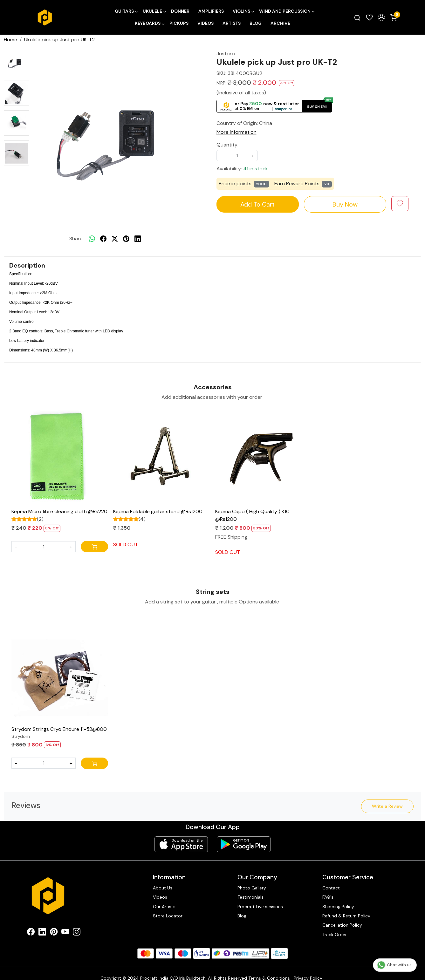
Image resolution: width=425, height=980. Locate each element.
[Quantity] (44, 547)
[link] (357, 17)
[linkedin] (138, 239)
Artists (232, 23)
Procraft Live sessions (260, 907)
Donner (180, 11)
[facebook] (103, 239)
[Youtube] (65, 933)
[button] (381, 17)
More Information (236, 132)
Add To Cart (257, 204)
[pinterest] (126, 239)
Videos (206, 23)
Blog (256, 23)
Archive (280, 23)
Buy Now (345, 204)
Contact (331, 888)
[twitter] (115, 239)
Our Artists (164, 907)
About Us (163, 888)
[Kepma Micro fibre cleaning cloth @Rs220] (60, 457)
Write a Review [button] (387, 806)
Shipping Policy (338, 907)
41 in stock (256, 169)
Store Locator (168, 916)
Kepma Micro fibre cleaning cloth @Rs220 (59, 511)
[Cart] (94, 547)
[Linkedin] (42, 933)
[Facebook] (31, 933)
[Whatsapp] (92, 239)
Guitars (126, 11)
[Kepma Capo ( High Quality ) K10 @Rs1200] (264, 457)
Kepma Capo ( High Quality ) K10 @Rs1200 (252, 515)
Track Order (335, 935)
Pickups (179, 23)
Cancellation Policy (342, 925)
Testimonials (250, 897)
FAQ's (328, 897)
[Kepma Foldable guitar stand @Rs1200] (161, 457)
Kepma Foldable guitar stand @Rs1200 (158, 511)
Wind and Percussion (287, 11)
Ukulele (154, 11)
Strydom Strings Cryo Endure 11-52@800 (59, 729)
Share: (76, 238)
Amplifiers (211, 11)
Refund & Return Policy (346, 916)
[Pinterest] (54, 933)
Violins (243, 11)
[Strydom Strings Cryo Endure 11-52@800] (60, 674)
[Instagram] (77, 933)
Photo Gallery (252, 888)
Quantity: (227, 145)
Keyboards (149, 23)
